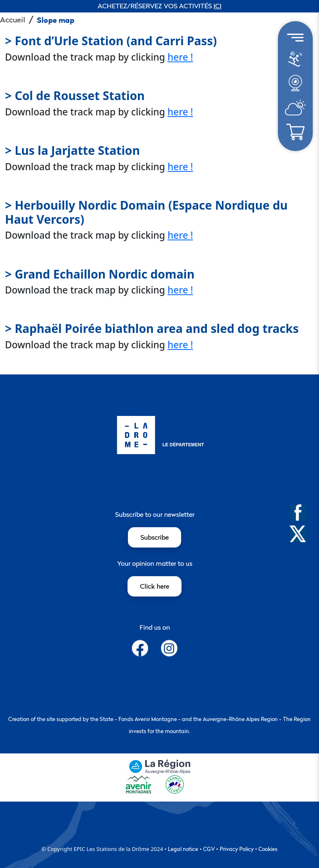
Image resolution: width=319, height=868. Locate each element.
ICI (217, 6)
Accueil (13, 20)
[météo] (295, 63)
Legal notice (183, 849)
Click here (155, 586)
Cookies (268, 849)
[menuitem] (295, 59)
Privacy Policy (237, 849)
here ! (180, 57)
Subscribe (155, 537)
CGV (209, 849)
